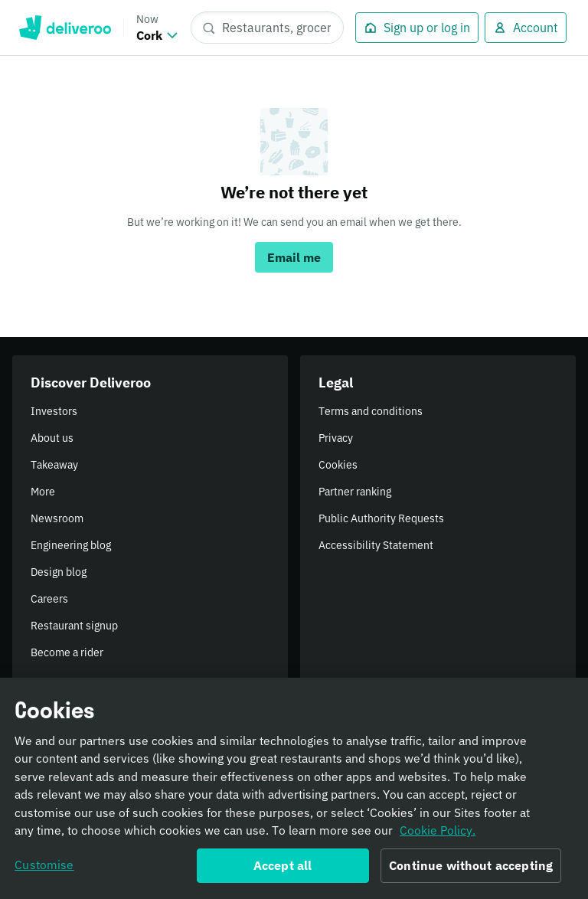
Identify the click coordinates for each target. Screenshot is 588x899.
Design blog (59, 572)
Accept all (283, 870)
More (43, 492)
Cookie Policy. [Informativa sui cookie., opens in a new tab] (438, 835)
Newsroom (57, 518)
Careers (49, 599)
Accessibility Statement (376, 545)
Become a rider (67, 652)
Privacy (336, 438)
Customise (44, 869)
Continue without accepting (471, 870)
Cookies (338, 465)
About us (52, 438)
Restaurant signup (74, 626)
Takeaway (54, 465)
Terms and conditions (371, 411)
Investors (54, 411)
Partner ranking (355, 492)
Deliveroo (65, 28)
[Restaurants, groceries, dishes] (267, 28)
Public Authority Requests (381, 518)
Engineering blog (71, 545)
